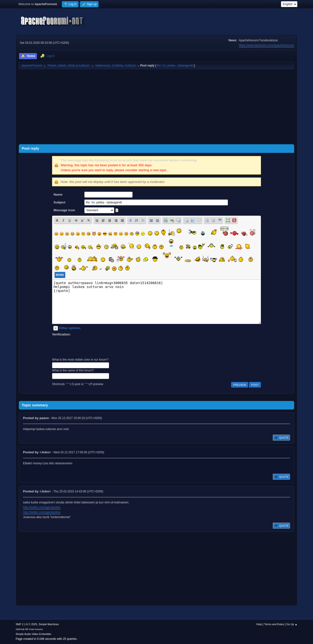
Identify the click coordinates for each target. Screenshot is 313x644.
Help (259, 624)
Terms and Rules (274, 624)
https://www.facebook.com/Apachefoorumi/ (267, 45)
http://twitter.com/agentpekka (42, 507)
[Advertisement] (156, 105)
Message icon (64, 210)
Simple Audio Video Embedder (34, 634)
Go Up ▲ (292, 624)
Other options (70, 328)
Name (58, 194)
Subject (59, 202)
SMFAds (20, 629)
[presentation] (89, 346)
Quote (281, 438)
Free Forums (36, 629)
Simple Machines (49, 624)
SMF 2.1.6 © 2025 (26, 624)
